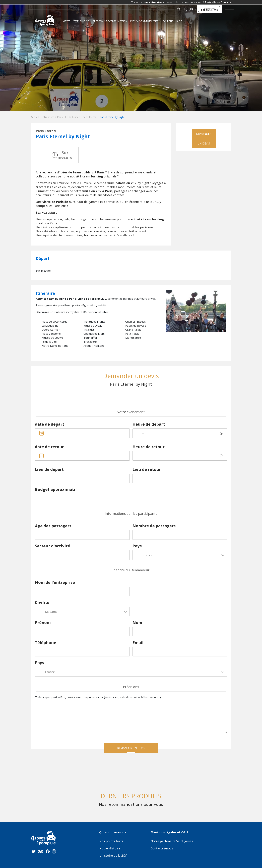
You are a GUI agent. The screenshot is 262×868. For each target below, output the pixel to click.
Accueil (35, 117)
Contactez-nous (162, 849)
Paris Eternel (90, 117)
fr (192, 9)
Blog (179, 21)
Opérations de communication (110, 21)
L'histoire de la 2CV (113, 856)
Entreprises (48, 117)
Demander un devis (204, 139)
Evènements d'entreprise (144, 21)
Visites (67, 21)
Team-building (81, 21)
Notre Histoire (110, 849)
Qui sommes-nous (113, 833)
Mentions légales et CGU (169, 833)
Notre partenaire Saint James (172, 842)
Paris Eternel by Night (112, 117)
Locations (167, 21)
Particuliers (210, 10)
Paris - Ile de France (69, 117)
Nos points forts (111, 842)
